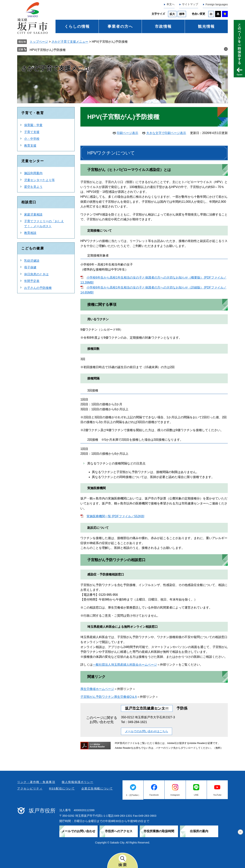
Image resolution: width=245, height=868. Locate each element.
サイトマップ (190, 4)
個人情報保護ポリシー (77, 782)
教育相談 (30, 233)
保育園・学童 (33, 125)
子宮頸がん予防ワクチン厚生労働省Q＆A (109, 697)
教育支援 (30, 146)
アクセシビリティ (30, 788)
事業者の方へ (120, 26)
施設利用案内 (33, 173)
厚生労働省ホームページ (97, 689)
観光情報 (206, 26)
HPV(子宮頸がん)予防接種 (48, 50)
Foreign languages (217, 4)
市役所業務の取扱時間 (159, 831)
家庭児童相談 (33, 215)
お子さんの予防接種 (38, 288)
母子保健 (30, 267)
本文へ (171, 4)
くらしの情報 (77, 26)
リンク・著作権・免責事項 (36, 782)
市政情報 (163, 26)
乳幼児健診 (32, 261)
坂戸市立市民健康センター (147, 708)
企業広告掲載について (97, 788)
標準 (182, 14)
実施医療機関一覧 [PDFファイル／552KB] (115, 516)
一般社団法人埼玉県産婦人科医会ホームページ (125, 665)
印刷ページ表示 (127, 133)
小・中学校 (32, 139)
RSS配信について (62, 788)
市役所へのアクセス (119, 831)
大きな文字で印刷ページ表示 (166, 133)
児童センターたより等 (39, 180)
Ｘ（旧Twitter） (133, 795)
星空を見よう (33, 187)
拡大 (172, 14)
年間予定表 (32, 281)
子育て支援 (32, 132)
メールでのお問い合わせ (78, 831)
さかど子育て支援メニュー (70, 42)
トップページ (39, 42)
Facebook (154, 795)
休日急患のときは (36, 274)
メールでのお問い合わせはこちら (147, 731)
